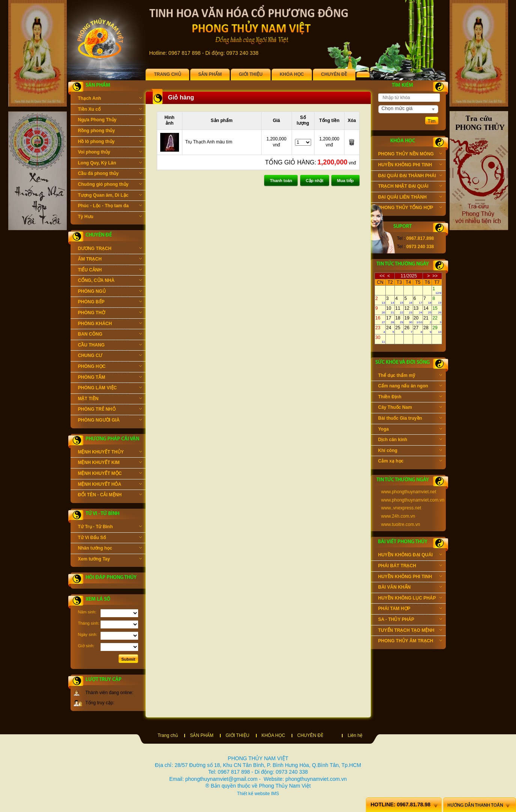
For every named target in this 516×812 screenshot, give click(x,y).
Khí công (410, 451)
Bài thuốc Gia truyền (410, 419)
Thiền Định (410, 398)
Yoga (410, 430)
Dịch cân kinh (410, 440)
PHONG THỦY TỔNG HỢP (410, 208)
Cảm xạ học (410, 462)
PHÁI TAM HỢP (410, 609)
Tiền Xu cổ (110, 110)
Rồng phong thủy (110, 131)
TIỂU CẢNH (110, 271)
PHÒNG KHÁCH (110, 324)
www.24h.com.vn (398, 516)
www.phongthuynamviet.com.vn (413, 500)
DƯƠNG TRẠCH (110, 249)
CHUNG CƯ (110, 356)
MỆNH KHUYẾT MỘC (110, 474)
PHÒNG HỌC (110, 367)
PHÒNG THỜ (110, 313)
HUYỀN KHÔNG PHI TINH (410, 166)
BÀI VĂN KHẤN (410, 588)
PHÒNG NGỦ (110, 292)
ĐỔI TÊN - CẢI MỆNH (110, 496)
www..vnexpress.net (401, 508)
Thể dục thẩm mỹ (410, 376)
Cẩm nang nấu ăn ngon (410, 387)
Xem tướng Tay (110, 560)
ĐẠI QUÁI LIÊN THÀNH (410, 198)
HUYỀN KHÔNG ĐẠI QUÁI (410, 556)
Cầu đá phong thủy (110, 174)
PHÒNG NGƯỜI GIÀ (110, 421)
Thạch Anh (110, 99)
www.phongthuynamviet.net (409, 492)
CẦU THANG (110, 346)
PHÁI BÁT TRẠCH (410, 566)
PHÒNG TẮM (110, 378)
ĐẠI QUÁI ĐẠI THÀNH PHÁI (410, 176)
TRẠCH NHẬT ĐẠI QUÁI (410, 187)
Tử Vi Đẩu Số (110, 538)
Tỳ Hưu (110, 217)
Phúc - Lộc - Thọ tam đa (110, 206)
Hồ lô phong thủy (110, 142)
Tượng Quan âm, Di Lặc (110, 196)
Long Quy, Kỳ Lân (110, 164)
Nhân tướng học (110, 549)
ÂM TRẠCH (110, 260)
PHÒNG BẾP (110, 303)
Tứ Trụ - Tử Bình (110, 527)
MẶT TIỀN (110, 399)
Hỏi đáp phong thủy (111, 578)
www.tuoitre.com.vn (401, 524)
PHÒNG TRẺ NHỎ (110, 410)
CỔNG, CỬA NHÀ (110, 281)
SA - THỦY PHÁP (410, 620)
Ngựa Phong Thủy (110, 121)
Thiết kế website (253, 794)
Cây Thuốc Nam (410, 408)
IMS (275, 794)
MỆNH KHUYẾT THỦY (110, 453)
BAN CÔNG (110, 335)
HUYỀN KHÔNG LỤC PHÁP (410, 599)
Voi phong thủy (110, 153)
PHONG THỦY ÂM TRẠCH (410, 642)
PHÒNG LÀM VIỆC (110, 389)
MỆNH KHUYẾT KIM (110, 463)
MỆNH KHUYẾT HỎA (110, 485)
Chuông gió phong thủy (110, 185)
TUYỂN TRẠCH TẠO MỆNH (410, 631)
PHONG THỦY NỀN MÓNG (410, 155)
